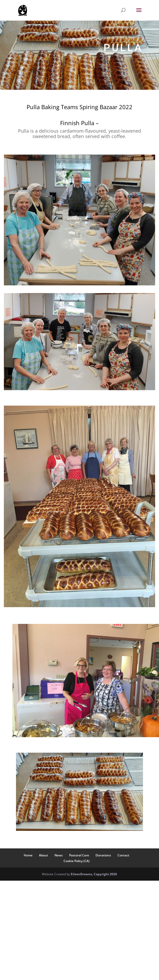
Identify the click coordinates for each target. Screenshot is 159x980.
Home (28, 855)
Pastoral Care (79, 855)
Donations (103, 855)
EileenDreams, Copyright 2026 (94, 874)
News (59, 855)
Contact (123, 855)
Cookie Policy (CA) (77, 861)
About (43, 855)
